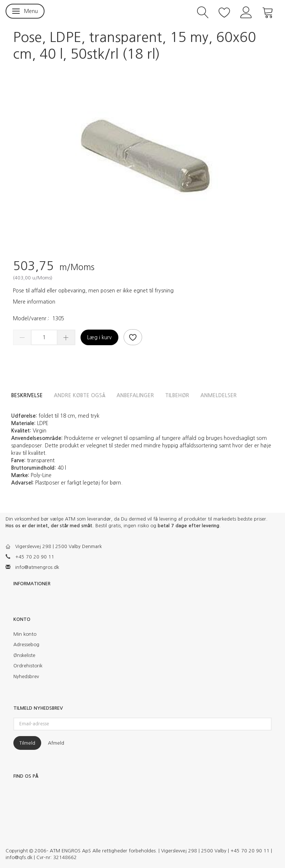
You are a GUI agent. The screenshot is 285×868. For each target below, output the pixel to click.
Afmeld (56, 743)
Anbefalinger (135, 395)
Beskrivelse (27, 395)
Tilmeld (27, 743)
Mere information (34, 302)
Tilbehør (177, 395)
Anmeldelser (219, 395)
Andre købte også (80, 395)
